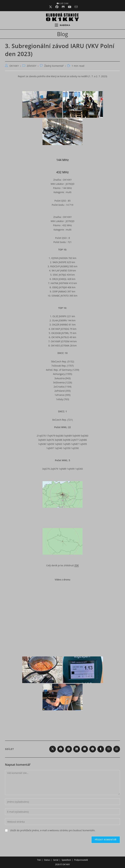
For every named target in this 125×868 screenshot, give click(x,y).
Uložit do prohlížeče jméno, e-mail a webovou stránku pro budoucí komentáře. (53, 830)
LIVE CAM (63, 3)
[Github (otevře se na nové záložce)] (63, 7)
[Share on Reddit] (93, 749)
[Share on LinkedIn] (77, 749)
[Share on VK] (85, 749)
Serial (56, 860)
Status (47, 860)
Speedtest (66, 860)
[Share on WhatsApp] (117, 749)
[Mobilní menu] (62, 25)
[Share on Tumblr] (101, 749)
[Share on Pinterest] (69, 749)
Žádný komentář (54, 66)
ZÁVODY (32, 66)
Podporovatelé (81, 860)
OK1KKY (14, 66)
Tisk (39, 860)
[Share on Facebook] (61, 749)
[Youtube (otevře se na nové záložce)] (70, 7)
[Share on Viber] (109, 749)
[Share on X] (53, 749)
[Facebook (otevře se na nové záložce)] (57, 7)
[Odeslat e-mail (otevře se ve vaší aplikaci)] (75, 7)
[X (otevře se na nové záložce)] (51, 7)
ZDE (77, 565)
